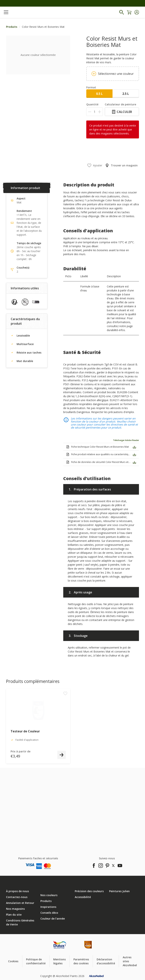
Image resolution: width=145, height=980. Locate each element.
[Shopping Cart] (129, 12)
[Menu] (6, 12)
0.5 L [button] (99, 94)
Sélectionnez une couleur (113, 74)
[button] (137, 12)
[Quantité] (95, 112)
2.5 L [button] (126, 94)
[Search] (122, 12)
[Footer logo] (60, 945)
